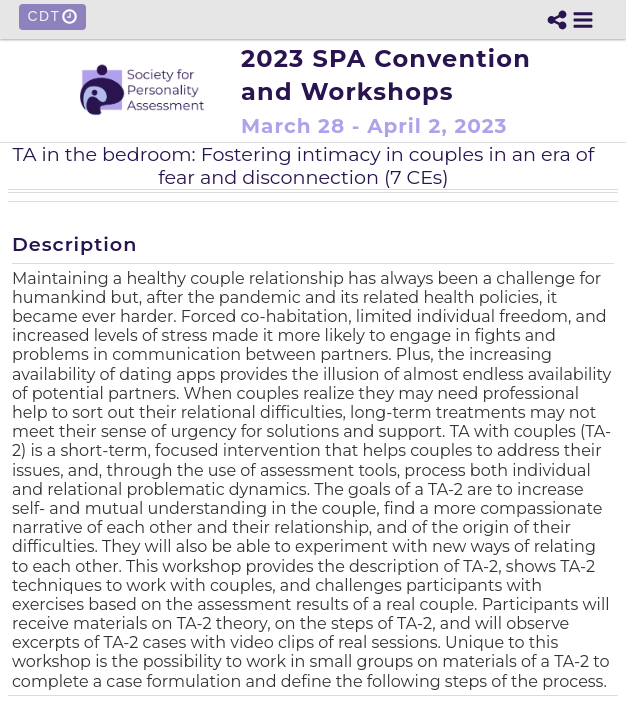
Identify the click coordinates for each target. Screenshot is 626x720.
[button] (583, 20)
